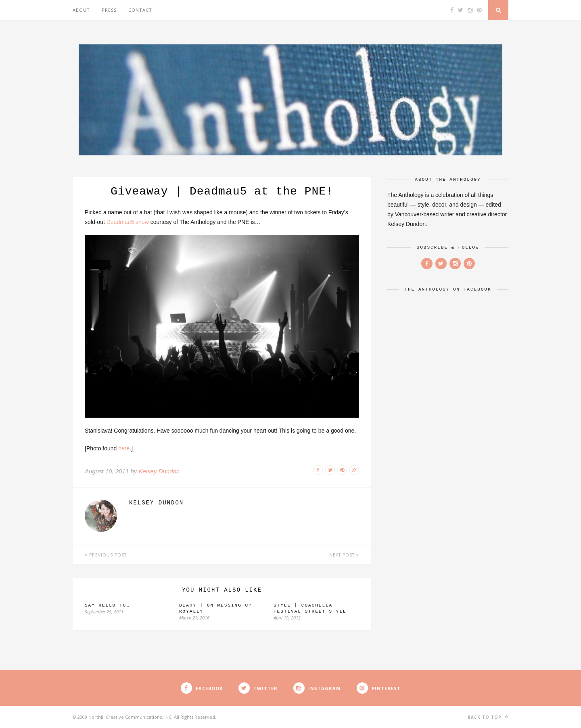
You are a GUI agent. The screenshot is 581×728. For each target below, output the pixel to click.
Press (109, 10)
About (81, 10)
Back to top (488, 717)
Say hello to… (107, 605)
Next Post (344, 555)
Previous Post (106, 555)
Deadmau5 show (128, 222)
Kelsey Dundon (159, 471)
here (124, 448)
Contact (140, 10)
